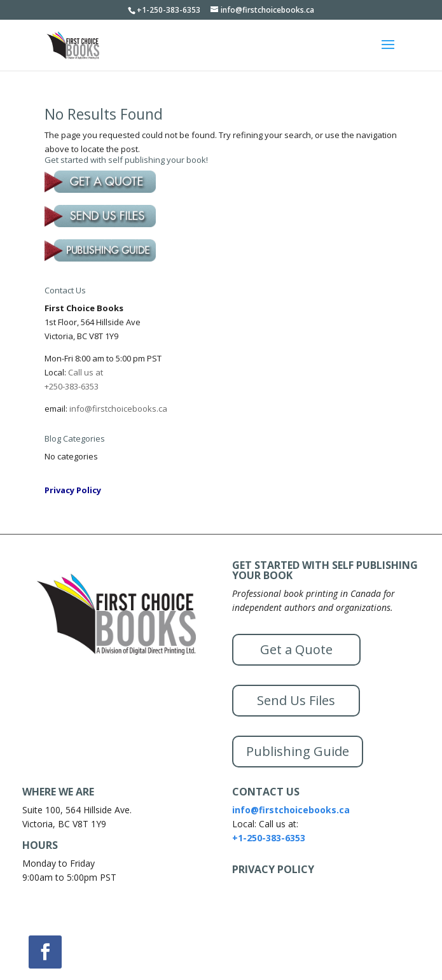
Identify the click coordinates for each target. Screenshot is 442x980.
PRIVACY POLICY (273, 869)
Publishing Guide (298, 751)
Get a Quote (296, 649)
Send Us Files (296, 700)
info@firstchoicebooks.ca (118, 409)
